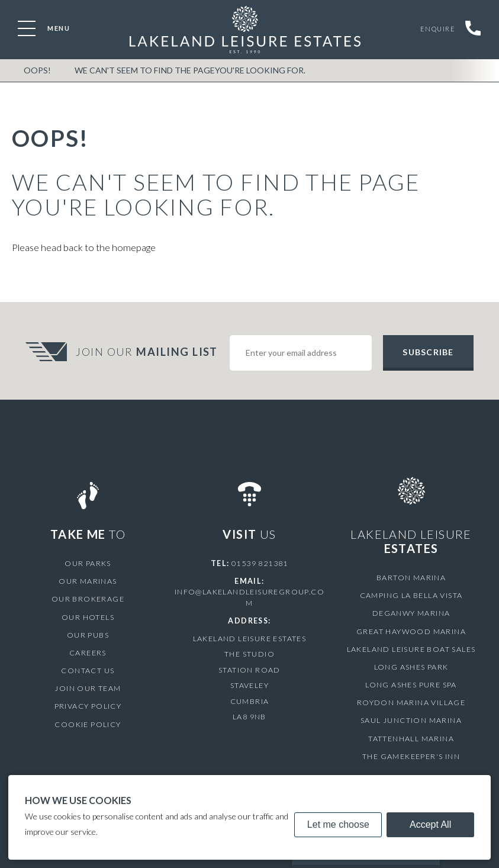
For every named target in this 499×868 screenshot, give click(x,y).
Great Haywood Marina (411, 631)
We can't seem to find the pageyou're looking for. (190, 70)
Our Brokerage (88, 599)
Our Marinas (88, 581)
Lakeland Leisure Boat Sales (411, 649)
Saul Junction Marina (411, 720)
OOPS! (37, 70)
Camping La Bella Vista (411, 595)
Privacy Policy (88, 706)
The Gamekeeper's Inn (411, 756)
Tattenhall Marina (411, 739)
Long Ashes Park (411, 667)
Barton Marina (411, 578)
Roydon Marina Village (411, 703)
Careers (88, 653)
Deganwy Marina (411, 613)
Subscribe (428, 352)
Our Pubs (88, 635)
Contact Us (88, 671)
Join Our (148, 352)
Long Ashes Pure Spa (411, 685)
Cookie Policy (88, 724)
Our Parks (88, 563)
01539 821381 (260, 563)
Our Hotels (88, 617)
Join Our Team (88, 688)
